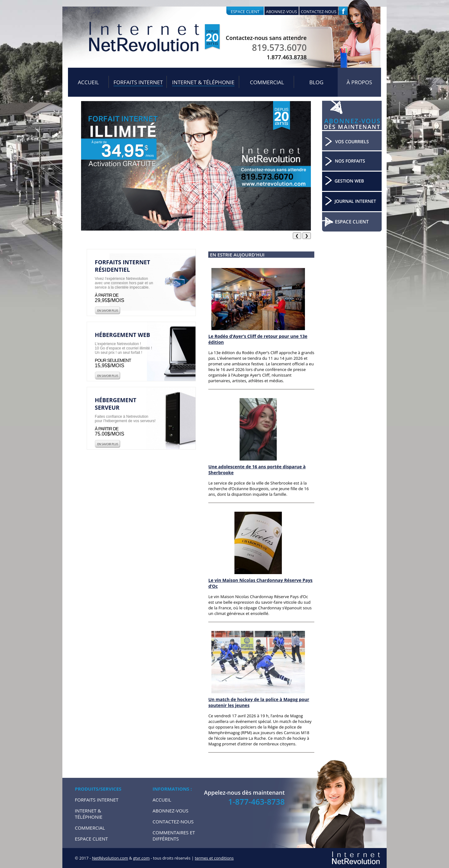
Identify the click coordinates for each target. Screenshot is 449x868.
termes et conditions (214, 858)
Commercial (267, 82)
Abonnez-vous (282, 12)
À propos (360, 82)
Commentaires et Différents (174, 836)
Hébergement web (122, 335)
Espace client (245, 12)
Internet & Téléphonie (203, 82)
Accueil (88, 82)
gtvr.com (141, 858)
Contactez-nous (319, 12)
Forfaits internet (138, 82)
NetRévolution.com (110, 858)
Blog (316, 82)
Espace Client (91, 839)
